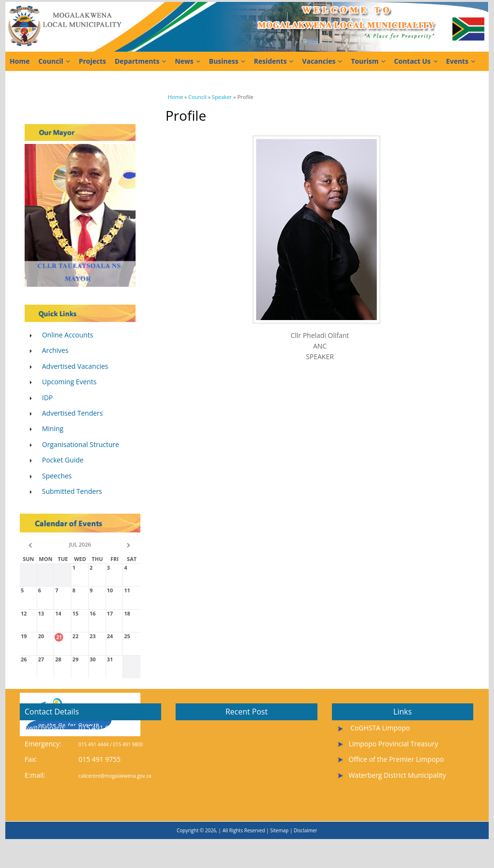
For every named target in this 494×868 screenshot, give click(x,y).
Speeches (57, 476)
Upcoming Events (69, 382)
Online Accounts (68, 335)
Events (461, 61)
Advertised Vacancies (75, 366)
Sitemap (279, 830)
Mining (53, 428)
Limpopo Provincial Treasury (393, 744)
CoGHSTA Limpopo (380, 728)
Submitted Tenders (72, 491)
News (187, 61)
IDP (48, 398)
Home (20, 61)
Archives (55, 350)
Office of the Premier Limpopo (396, 759)
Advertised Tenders (72, 413)
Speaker (222, 97)
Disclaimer (306, 830)
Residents (274, 61)
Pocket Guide (63, 460)
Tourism (368, 61)
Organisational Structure (81, 444)
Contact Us (416, 61)
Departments (141, 61)
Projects (92, 61)
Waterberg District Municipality (398, 775)
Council (54, 61)
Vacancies (322, 61)
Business (227, 61)
